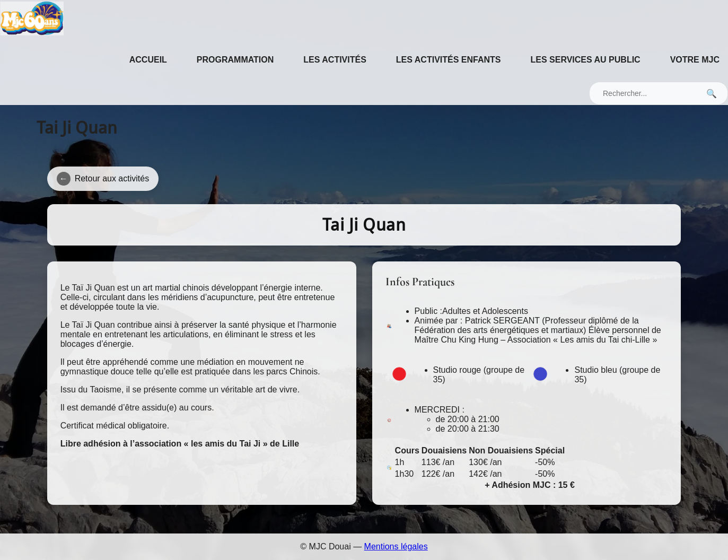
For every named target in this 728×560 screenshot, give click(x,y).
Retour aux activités (103, 179)
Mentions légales (396, 546)
